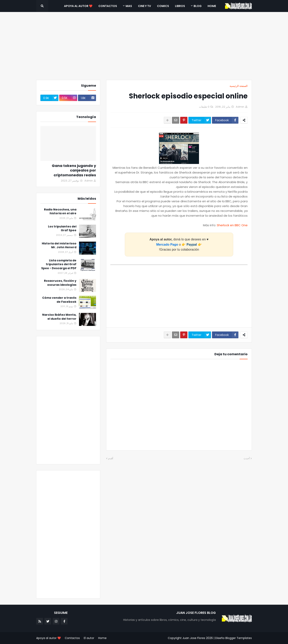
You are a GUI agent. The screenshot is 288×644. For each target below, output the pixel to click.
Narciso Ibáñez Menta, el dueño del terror (59, 317)
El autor (89, 638)
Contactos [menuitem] (108, 6)
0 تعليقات (204, 107)
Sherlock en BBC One (232, 225)
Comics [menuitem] (163, 6)
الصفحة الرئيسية (239, 86)
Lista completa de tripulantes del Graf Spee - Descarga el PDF (59, 264)
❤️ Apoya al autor (48, 638)
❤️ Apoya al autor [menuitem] (78, 6)
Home (102, 638)
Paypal (192, 245)
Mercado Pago (167, 245)
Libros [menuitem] (180, 6)
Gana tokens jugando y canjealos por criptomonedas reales (74, 170)
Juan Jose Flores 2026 (198, 638)
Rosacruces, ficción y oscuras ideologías (60, 283)
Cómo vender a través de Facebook (59, 300)
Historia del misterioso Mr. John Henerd (59, 246)
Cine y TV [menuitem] (144, 6)
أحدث (247, 458)
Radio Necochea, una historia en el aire (60, 212)
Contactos (72, 638)
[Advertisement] (144, 46)
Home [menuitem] (212, 6)
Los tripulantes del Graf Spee (62, 229)
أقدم (111, 458)
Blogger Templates (239, 638)
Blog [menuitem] (198, 6)
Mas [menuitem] (129, 6)
